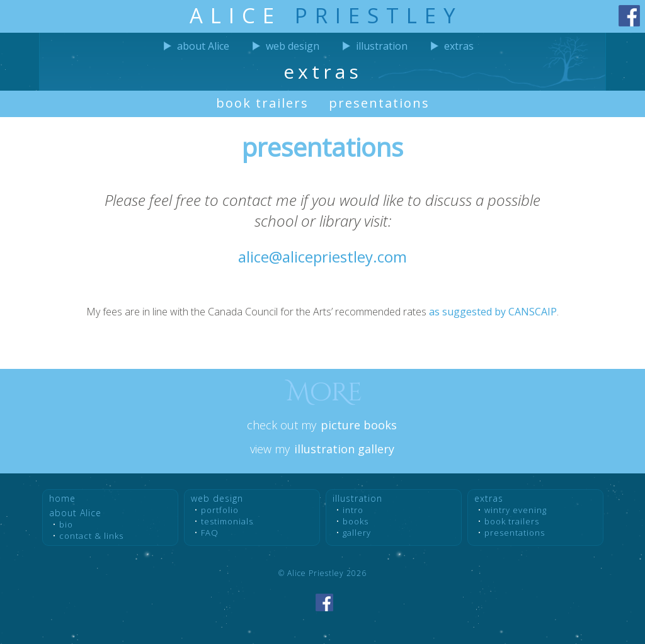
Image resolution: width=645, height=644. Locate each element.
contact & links (91, 536)
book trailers (262, 103)
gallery (357, 533)
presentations (379, 103)
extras (459, 46)
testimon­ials (227, 521)
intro (353, 510)
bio (66, 524)
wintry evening (516, 510)
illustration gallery (344, 449)
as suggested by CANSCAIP (493, 312)
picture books (359, 425)
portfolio (220, 510)
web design (293, 46)
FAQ (210, 533)
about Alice (203, 46)
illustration (382, 46)
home (62, 498)
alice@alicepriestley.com (322, 257)
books (356, 521)
